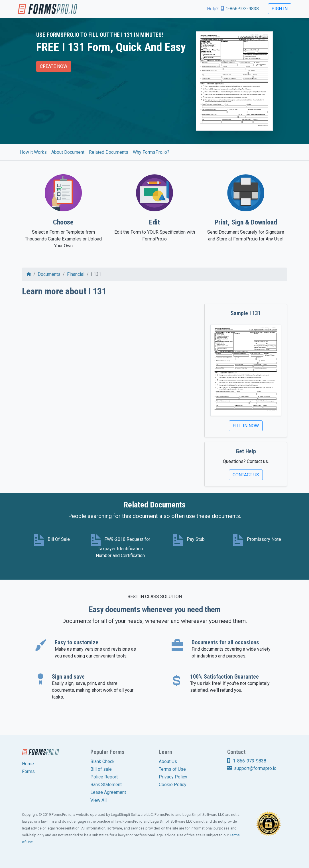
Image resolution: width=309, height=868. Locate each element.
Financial (76, 274)
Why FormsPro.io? (151, 152)
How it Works (33, 152)
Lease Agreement (108, 792)
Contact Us (246, 475)
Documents (49, 274)
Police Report (104, 777)
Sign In (280, 9)
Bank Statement (106, 785)
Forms (28, 771)
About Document (68, 152)
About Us (168, 761)
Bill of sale (101, 769)
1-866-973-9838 (242, 9)
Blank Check (102, 761)
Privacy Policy (173, 777)
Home (28, 764)
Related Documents (109, 152)
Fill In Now (246, 426)
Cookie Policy (173, 785)
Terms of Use (172, 769)
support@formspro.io (252, 768)
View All (98, 800)
